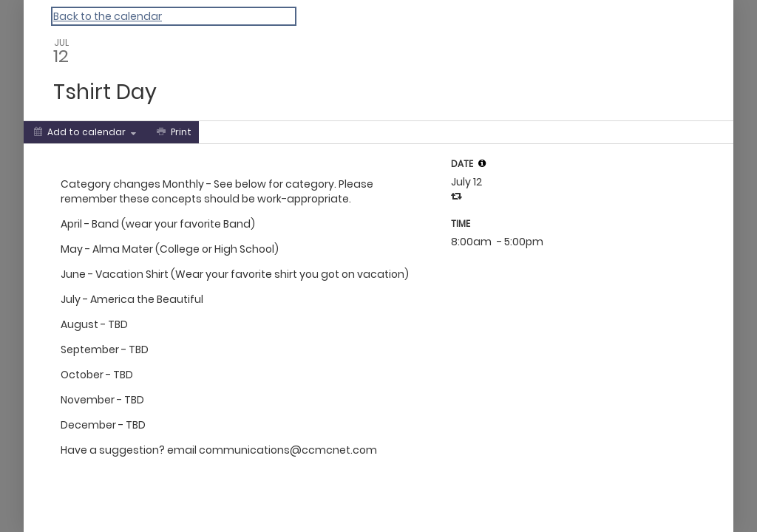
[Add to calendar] (85, 132)
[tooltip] (482, 163)
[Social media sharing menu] (226, 132)
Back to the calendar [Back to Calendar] (108, 16)
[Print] (173, 132)
